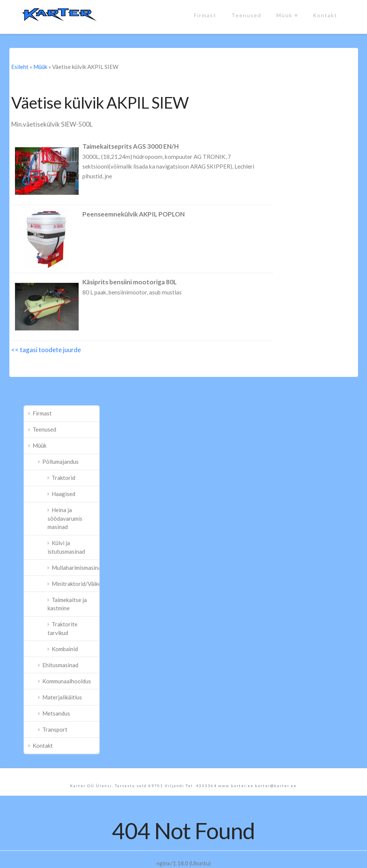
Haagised (63, 494)
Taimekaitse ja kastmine (67, 604)
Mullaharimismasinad (75, 568)
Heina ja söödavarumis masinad (65, 518)
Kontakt (325, 15)
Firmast (205, 15)
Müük (286, 9)
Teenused (246, 15)
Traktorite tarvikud (63, 628)
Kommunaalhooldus (67, 681)
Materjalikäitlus (62, 697)
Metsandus (56, 713)
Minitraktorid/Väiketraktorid (75, 584)
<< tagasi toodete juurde (46, 350)
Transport (55, 729)
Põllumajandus (60, 462)
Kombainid (65, 649)
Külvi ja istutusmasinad (66, 547)
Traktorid (63, 478)
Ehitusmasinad (60, 665)
